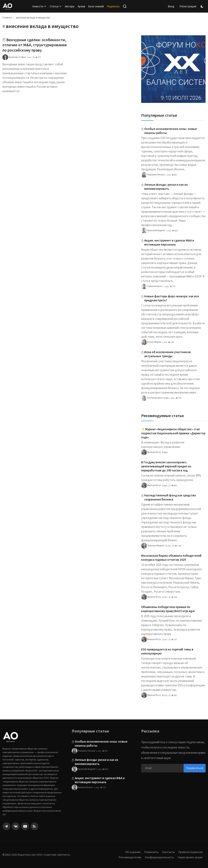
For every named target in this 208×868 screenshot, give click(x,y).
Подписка (113, 6)
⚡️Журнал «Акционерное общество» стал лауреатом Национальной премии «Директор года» (173, 433)
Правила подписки (190, 852)
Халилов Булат (152, 286)
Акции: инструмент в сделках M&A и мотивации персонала (169, 242)
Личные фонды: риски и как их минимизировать (166, 187)
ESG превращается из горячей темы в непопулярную (167, 651)
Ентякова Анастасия (155, 398)
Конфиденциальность (159, 857)
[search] (125, 6)
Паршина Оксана (153, 175)
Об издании (131, 852)
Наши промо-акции (190, 857)
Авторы (70, 6)
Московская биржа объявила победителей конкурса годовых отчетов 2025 (171, 558)
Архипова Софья (14, 63)
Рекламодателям (129, 857)
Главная (7, 18)
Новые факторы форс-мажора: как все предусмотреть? (172, 298)
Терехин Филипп (153, 546)
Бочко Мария (151, 342)
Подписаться (195, 768)
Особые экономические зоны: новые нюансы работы (171, 131)
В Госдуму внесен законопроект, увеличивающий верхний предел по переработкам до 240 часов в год (166, 466)
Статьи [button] (56, 6)
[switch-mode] (203, 6)
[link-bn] (173, 69)
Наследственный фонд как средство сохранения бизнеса (170, 497)
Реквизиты (150, 852)
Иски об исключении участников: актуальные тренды (168, 354)
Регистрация (188, 6)
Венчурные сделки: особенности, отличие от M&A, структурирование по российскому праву (34, 48)
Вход (171, 6)
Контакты (168, 852)
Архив (81, 6)
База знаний (96, 6)
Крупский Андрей (153, 231)
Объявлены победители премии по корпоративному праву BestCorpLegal (168, 609)
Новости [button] (39, 6)
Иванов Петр (151, 452)
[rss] (34, 826)
